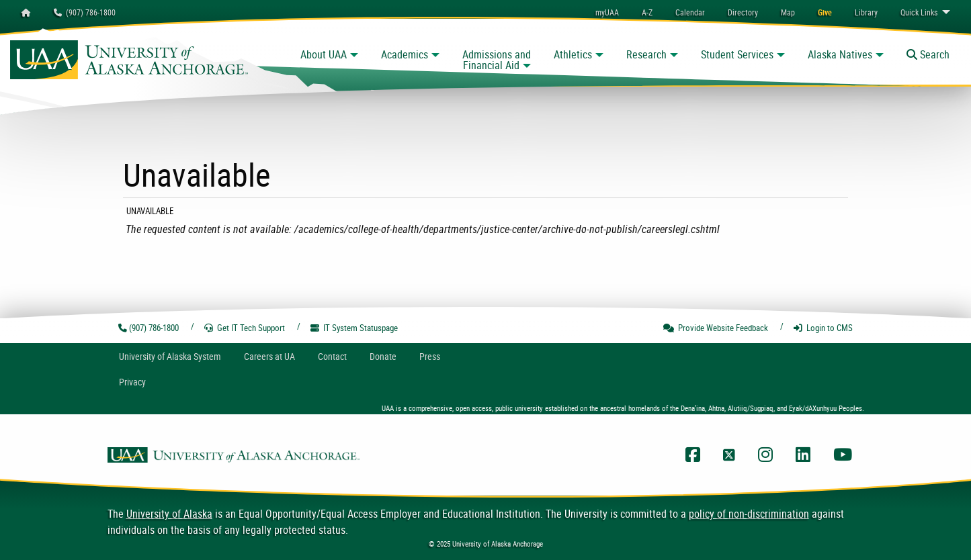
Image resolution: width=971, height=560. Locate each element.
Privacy (132, 382)
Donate (383, 356)
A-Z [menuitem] (647, 12)
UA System (170, 356)
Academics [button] (405, 54)
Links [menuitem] (919, 12)
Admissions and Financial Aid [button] (497, 60)
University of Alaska (169, 514)
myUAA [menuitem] (607, 12)
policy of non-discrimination (749, 514)
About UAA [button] (324, 54)
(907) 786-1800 (85, 12)
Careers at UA (269, 356)
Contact (332, 356)
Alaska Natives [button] (840, 54)
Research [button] (646, 54)
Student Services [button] (737, 54)
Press (430, 356)
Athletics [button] (573, 54)
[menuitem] (690, 12)
